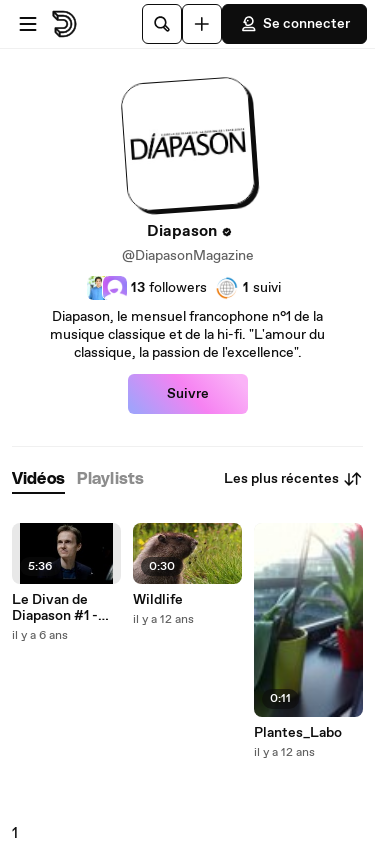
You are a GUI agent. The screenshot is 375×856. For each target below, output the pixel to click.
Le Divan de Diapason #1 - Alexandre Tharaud (55, 608)
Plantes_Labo (298, 733)
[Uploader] (202, 24)
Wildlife (158, 600)
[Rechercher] (162, 24)
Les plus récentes (293, 479)
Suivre (188, 394)
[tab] (38, 479)
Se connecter (294, 24)
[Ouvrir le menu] (28, 24)
